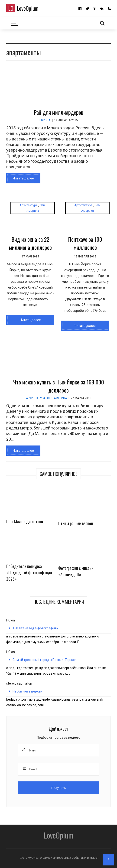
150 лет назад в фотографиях (35, 628)
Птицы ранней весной (76, 523)
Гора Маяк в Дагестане (25, 521)
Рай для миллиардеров (59, 112)
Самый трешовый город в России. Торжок (44, 660)
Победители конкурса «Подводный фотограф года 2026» (29, 572)
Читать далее (23, 178)
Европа (45, 120)
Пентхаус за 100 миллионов (85, 243)
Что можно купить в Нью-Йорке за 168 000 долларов (59, 386)
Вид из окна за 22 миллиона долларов (30, 243)
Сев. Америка (57, 398)
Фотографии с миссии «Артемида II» (76, 571)
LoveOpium (22, 8)
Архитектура (29, 205)
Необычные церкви (27, 691)
